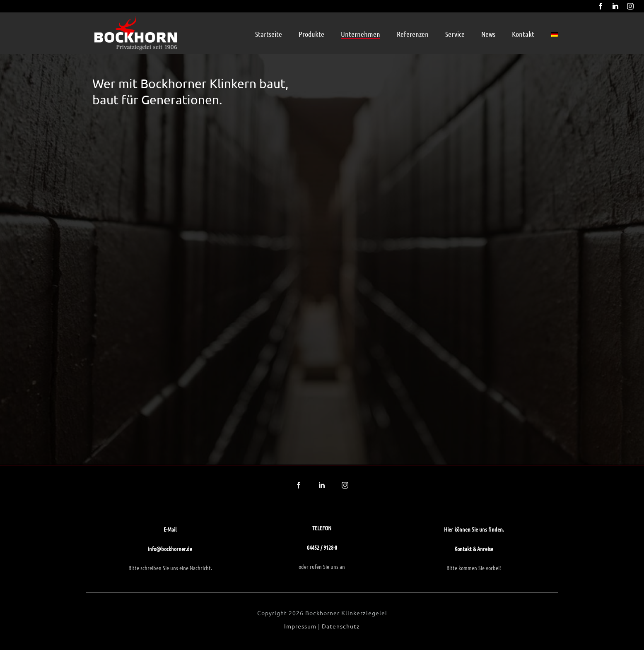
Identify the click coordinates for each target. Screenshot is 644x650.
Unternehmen (361, 34)
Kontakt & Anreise (474, 549)
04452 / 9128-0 (322, 547)
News (488, 34)
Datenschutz (341, 626)
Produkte (311, 34)
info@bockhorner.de (170, 549)
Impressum (300, 626)
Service (455, 34)
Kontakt (523, 34)
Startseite (269, 34)
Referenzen (413, 34)
